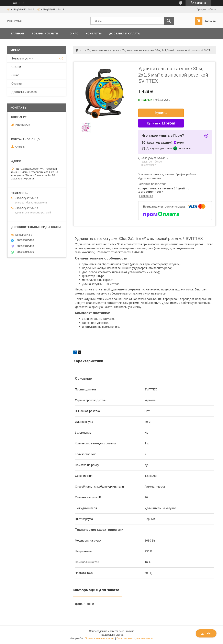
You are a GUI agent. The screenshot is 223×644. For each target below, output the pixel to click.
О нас (74, 34)
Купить (161, 113)
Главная (18, 34)
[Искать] (169, 21)
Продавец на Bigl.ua (112, 635)
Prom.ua (129, 631)
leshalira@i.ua (24, 235)
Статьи (16, 67)
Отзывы (17, 84)
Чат (206, 633)
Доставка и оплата (124, 34)
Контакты (94, 34)
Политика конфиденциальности (135, 639)
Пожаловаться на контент (100, 639)
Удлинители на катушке (103, 50)
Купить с (161, 123)
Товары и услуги (45, 34)
